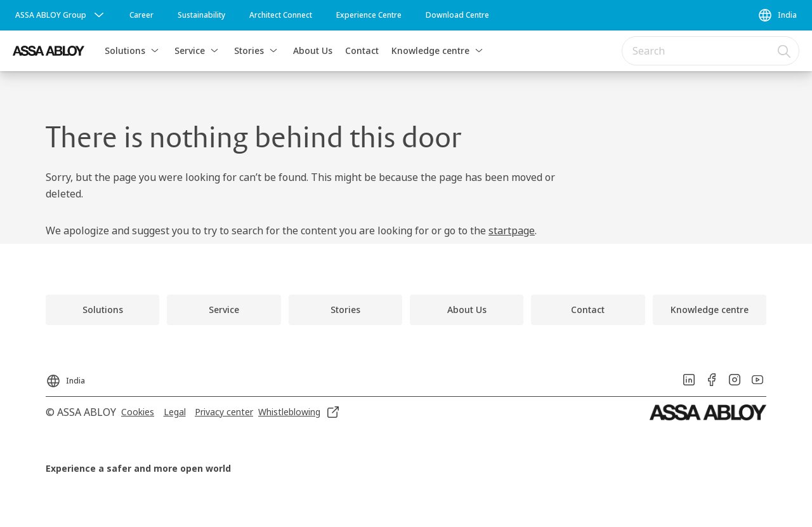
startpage (512, 230)
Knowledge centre (430, 50)
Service (190, 50)
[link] (141, 15)
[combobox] (710, 51)
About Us (313, 50)
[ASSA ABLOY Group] (61, 15)
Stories (249, 50)
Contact (362, 50)
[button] (155, 51)
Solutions (125, 50)
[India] (777, 15)
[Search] (785, 51)
